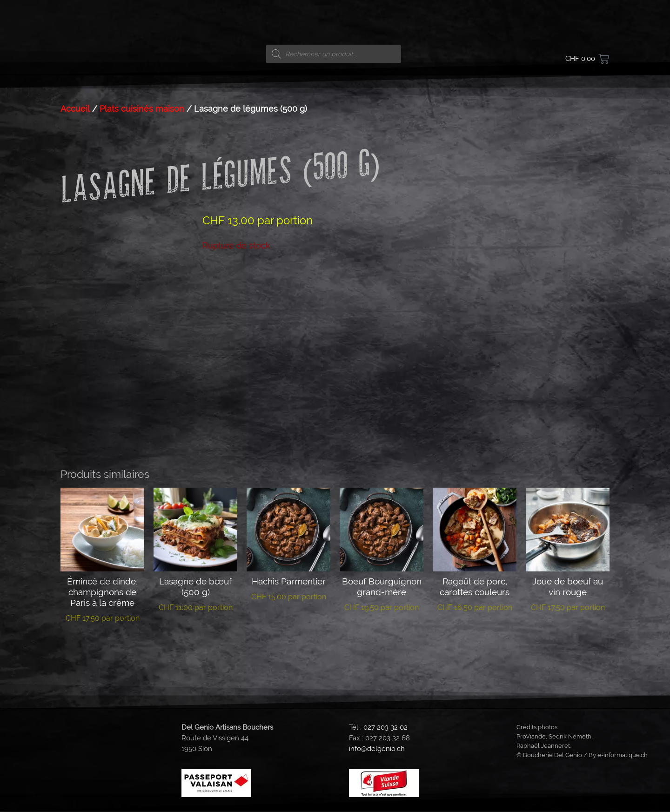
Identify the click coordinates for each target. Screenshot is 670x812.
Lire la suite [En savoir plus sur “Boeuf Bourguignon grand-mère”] (382, 636)
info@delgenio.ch (377, 749)
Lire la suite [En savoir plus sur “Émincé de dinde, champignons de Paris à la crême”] (103, 647)
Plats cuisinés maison (142, 109)
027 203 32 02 (385, 727)
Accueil (75, 109)
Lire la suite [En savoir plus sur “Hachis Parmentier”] (289, 625)
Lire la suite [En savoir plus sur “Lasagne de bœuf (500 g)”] (196, 636)
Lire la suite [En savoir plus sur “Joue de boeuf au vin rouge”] (568, 636)
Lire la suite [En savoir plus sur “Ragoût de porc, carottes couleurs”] (475, 636)
